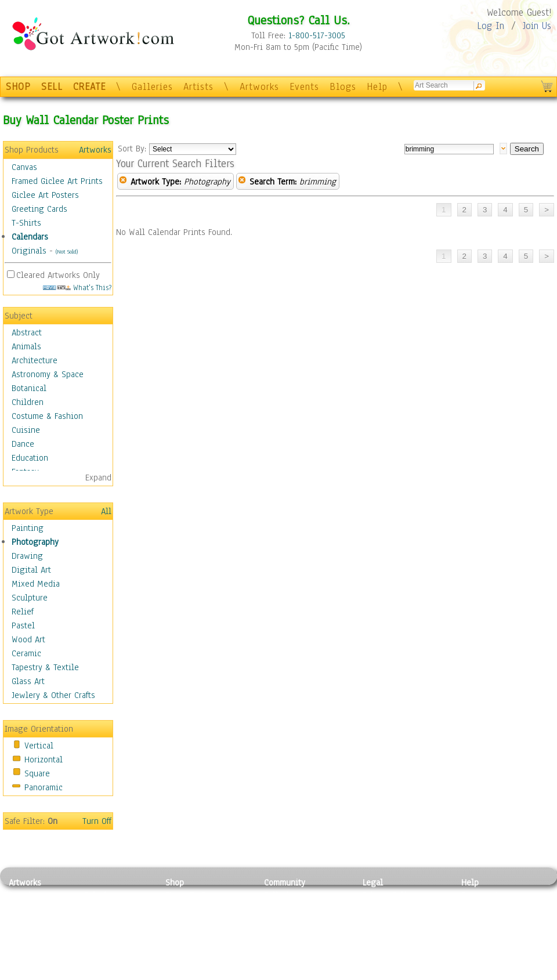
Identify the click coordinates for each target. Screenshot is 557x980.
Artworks (259, 87)
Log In (491, 26)
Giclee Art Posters (45, 195)
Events (304, 87)
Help (377, 87)
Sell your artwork (296, 948)
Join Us (537, 26)
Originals (29, 251)
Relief (23, 612)
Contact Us (481, 895)
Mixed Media (36, 584)
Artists (198, 87)
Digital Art (31, 570)
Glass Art (28, 681)
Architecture (35, 360)
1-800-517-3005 (317, 35)
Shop (175, 883)
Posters (179, 921)
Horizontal (44, 760)
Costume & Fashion (47, 416)
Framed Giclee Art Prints (57, 181)
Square (37, 773)
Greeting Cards (39, 209)
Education (30, 458)
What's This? (77, 288)
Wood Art (28, 639)
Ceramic (26, 653)
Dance (23, 444)
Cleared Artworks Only (58, 275)
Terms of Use (387, 909)
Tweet (473, 974)
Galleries (152, 87)
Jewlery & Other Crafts (53, 695)
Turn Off (97, 821)
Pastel (23, 625)
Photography (35, 542)
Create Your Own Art (203, 974)
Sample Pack (485, 909)
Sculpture (30, 598)
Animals (26, 346)
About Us (478, 921)
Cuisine (26, 430)
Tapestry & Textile (45, 667)
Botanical (29, 388)
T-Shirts (26, 223)
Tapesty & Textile (116, 948)
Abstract (27, 332)
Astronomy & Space (48, 374)
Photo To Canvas (196, 895)
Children (28, 402)
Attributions (382, 922)
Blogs (343, 87)
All (106, 511)
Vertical (39, 746)
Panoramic (44, 787)
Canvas (24, 167)
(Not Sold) (67, 252)
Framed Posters (193, 909)
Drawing (27, 556)
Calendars (30, 237)
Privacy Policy (389, 895)
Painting (28, 528)
